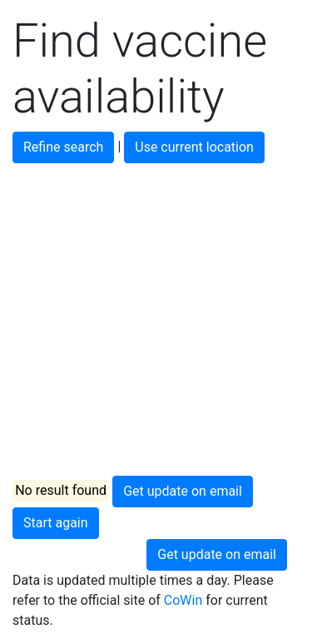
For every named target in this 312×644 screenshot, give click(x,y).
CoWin (183, 600)
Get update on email (183, 491)
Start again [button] (56, 523)
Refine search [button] (63, 147)
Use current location (194, 147)
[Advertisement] (156, 320)
